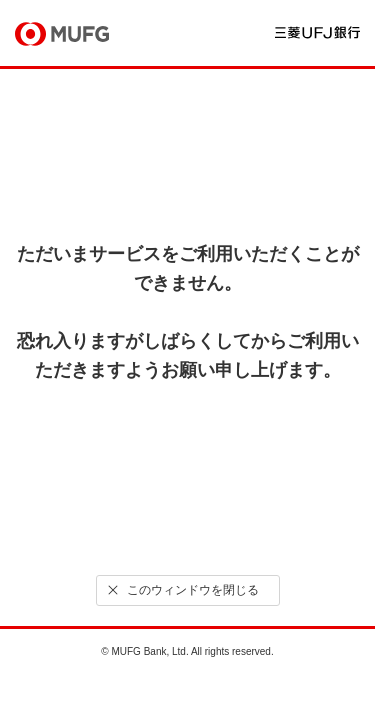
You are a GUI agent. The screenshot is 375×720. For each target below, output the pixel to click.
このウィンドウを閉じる (181, 590)
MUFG (62, 34)
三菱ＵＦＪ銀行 (317, 32)
